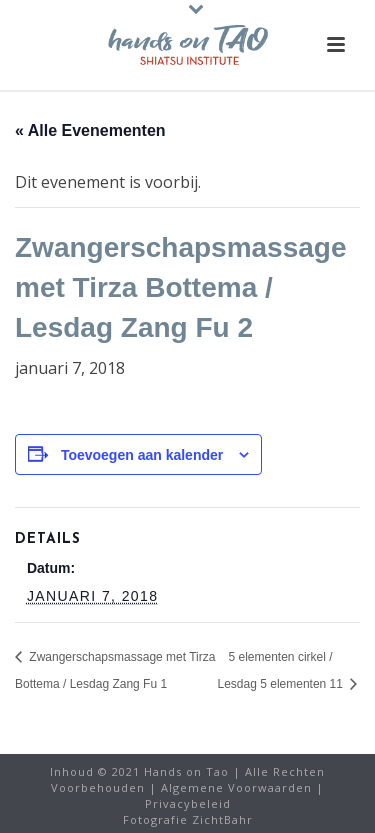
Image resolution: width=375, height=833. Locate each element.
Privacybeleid (188, 803)
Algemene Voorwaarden (236, 787)
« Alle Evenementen (90, 130)
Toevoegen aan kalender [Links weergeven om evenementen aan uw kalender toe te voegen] (142, 455)
